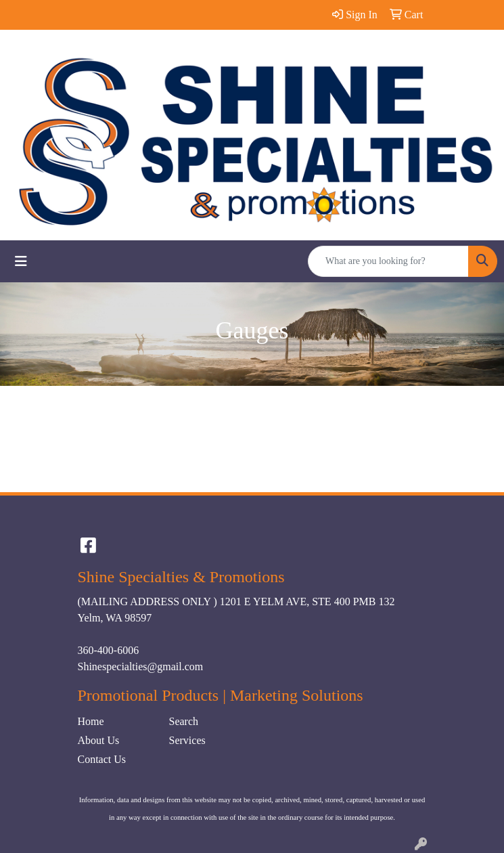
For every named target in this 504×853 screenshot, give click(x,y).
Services (187, 740)
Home (91, 721)
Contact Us (102, 759)
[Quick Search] (388, 261)
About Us (99, 740)
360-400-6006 (109, 650)
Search (184, 721)
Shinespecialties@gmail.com (141, 666)
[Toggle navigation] (21, 261)
